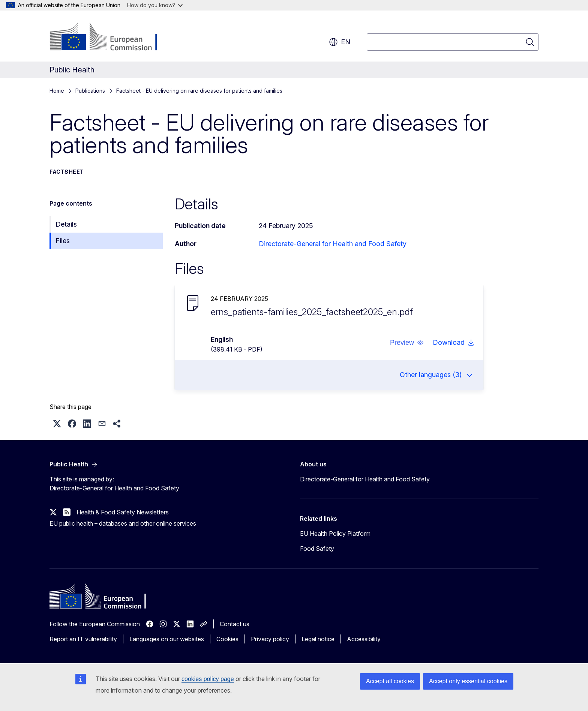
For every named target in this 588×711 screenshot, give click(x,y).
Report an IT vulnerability (83, 639)
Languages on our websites (167, 639)
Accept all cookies (390, 681)
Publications (90, 91)
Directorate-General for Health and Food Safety (333, 244)
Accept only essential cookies (468, 681)
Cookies (227, 639)
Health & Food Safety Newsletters (123, 512)
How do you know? (155, 5)
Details (66, 224)
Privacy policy (270, 639)
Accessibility (364, 639)
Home (57, 91)
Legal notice (318, 639)
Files (63, 241)
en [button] (340, 42)
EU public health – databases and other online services (123, 523)
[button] (407, 343)
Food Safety (317, 549)
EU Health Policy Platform (335, 534)
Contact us (235, 624)
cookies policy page (208, 679)
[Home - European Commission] (110, 38)
